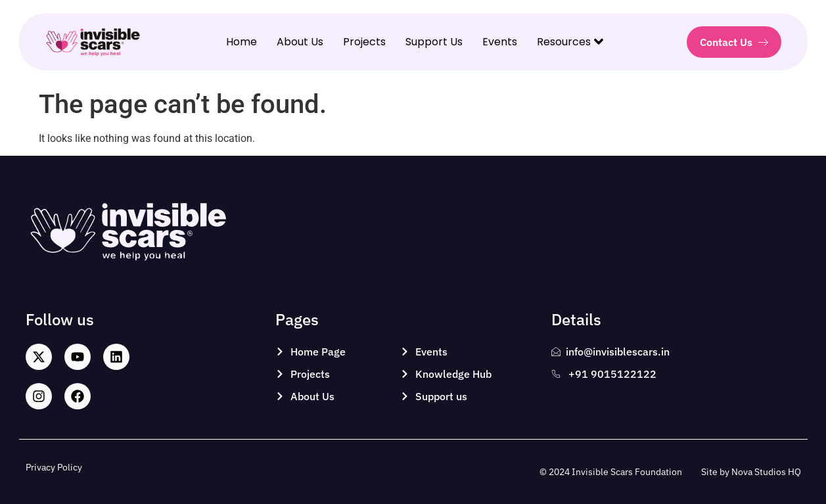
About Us (300, 42)
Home (241, 42)
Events (500, 42)
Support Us (434, 42)
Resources (570, 42)
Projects (364, 42)
